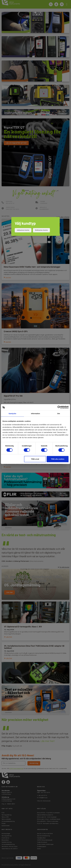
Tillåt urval (35, 459)
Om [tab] (59, 414)
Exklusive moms (41, 230)
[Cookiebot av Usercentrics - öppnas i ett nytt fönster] (59, 407)
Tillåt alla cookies (58, 459)
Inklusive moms (23, 230)
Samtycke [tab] (12, 414)
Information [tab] (35, 414)
